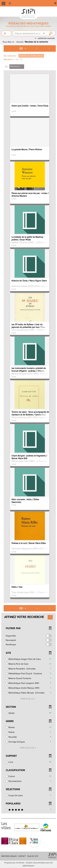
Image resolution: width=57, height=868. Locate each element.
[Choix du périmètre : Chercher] (6, 33)
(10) (29, 748)
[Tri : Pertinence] (17, 67)
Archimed (20, 863)
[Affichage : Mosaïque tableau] (24, 48)
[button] (55, 3)
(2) (29, 699)
